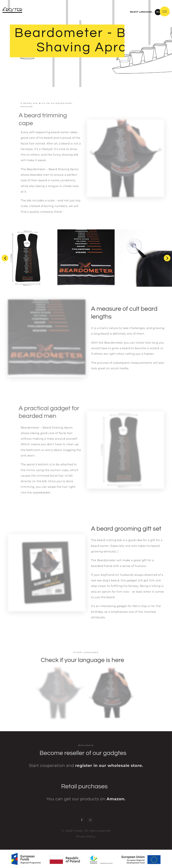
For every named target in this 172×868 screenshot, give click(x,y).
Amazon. (116, 804)
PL (158, 12)
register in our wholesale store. (109, 771)
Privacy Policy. (86, 842)
